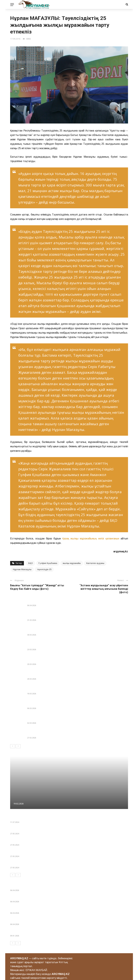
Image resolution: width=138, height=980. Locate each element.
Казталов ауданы (95, 563)
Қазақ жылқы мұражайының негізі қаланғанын (91, 539)
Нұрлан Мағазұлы (22, 569)
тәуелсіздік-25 (44, 569)
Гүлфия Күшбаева (48, 563)
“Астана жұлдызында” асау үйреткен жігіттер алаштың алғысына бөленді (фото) (104, 589)
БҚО (31, 563)
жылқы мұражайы (72, 563)
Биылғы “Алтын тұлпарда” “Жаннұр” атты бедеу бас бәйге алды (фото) (37, 587)
